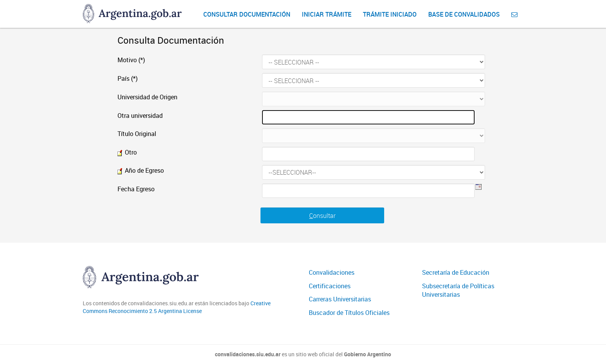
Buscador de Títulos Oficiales (349, 313)
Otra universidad (140, 116)
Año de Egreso (141, 170)
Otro (127, 152)
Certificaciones (330, 286)
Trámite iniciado (390, 14)
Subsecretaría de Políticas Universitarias (458, 290)
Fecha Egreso (136, 189)
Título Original (137, 134)
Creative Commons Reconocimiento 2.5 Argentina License (177, 307)
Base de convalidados (464, 14)
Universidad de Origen (147, 97)
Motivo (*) (131, 60)
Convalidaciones (332, 272)
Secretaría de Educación (456, 272)
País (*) (128, 78)
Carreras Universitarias (340, 299)
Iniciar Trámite (327, 14)
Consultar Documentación (247, 14)
